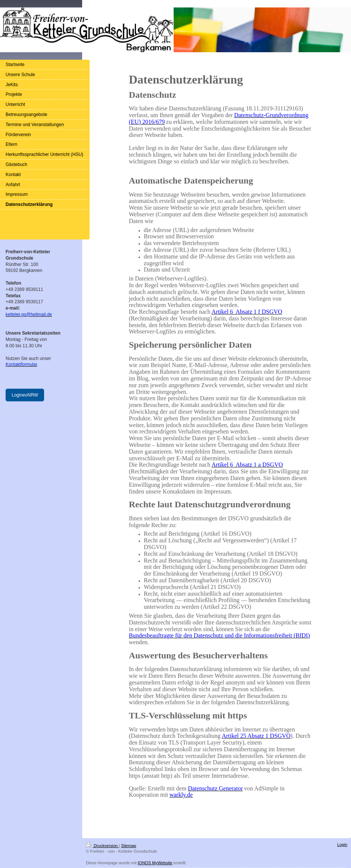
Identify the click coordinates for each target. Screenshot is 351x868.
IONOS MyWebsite (155, 863)
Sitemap (128, 846)
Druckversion (102, 846)
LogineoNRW (25, 395)
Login (342, 845)
